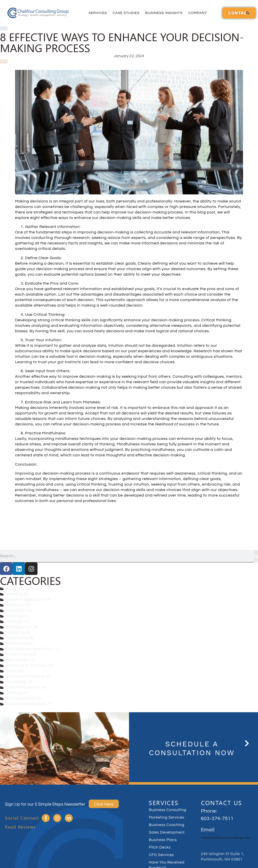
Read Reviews (20, 827)
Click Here (104, 804)
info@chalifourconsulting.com (226, 838)
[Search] (256, 556)
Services (98, 13)
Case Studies (126, 13)
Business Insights (164, 13)
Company (198, 13)
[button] (248, 13)
